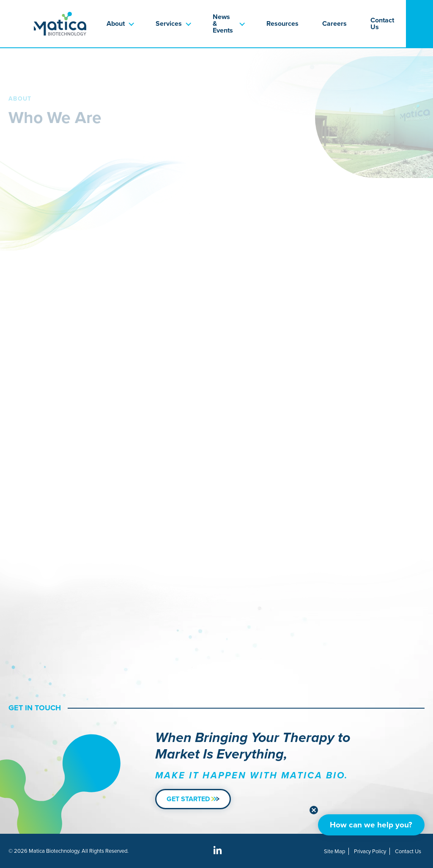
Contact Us (382, 23)
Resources (282, 23)
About (116, 23)
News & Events (223, 23)
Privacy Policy (370, 851)
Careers (334, 23)
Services (169, 23)
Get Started (193, 799)
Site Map (334, 851)
